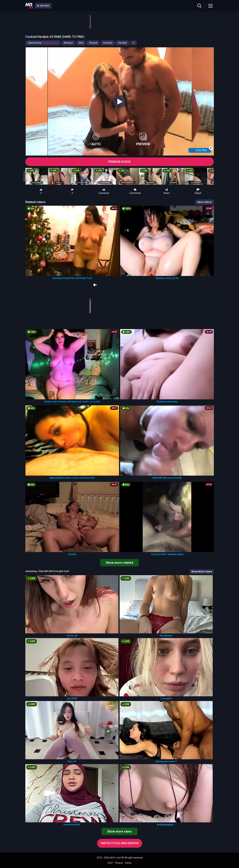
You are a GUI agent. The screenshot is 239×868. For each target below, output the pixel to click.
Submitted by (43, 43)
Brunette (108, 43)
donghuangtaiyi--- (166, 825)
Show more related (119, 563)
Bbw (81, 43)
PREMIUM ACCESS (119, 162)
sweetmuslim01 (72, 825)
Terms (128, 863)
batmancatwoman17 (166, 761)
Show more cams (119, 831)
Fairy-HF (72, 761)
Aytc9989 (72, 699)
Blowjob (93, 43)
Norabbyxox (166, 636)
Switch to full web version (119, 843)
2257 (110, 863)
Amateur (68, 43)
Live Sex (43, 6)
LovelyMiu (166, 699)
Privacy (119, 863)
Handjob (123, 43)
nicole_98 (72, 636)
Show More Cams (202, 571)
